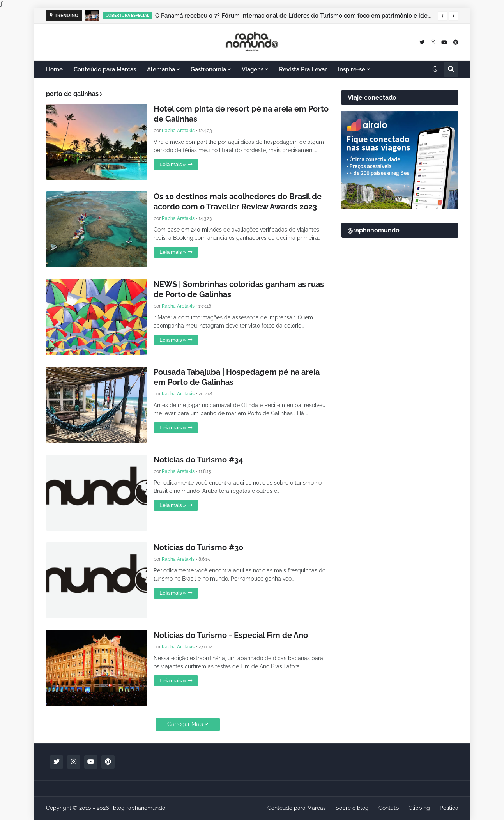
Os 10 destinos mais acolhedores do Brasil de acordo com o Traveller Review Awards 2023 (238, 202)
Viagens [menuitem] (253, 69)
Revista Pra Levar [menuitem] (303, 69)
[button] (442, 16)
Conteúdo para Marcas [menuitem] (105, 69)
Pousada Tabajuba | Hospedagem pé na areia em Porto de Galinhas (237, 377)
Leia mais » (173, 164)
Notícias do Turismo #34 (198, 460)
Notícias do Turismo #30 (198, 547)
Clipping (419, 808)
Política (449, 808)
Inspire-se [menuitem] (352, 69)
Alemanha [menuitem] (161, 69)
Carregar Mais (185, 724)
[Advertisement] (400, 433)
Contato (389, 808)
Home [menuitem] (54, 69)
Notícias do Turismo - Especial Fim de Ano (231, 635)
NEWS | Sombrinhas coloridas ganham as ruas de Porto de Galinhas (239, 289)
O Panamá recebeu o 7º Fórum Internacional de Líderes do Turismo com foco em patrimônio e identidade (294, 16)
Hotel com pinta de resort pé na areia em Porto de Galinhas (241, 114)
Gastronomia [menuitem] (208, 69)
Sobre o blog (352, 808)
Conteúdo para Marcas (297, 808)
